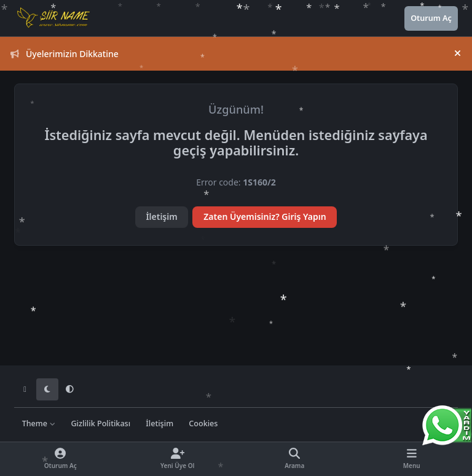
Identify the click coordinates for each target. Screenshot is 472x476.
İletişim (161, 217)
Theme (39, 423)
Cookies (203, 423)
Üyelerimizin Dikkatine (65, 54)
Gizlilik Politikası (100, 423)
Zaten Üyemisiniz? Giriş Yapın (265, 217)
